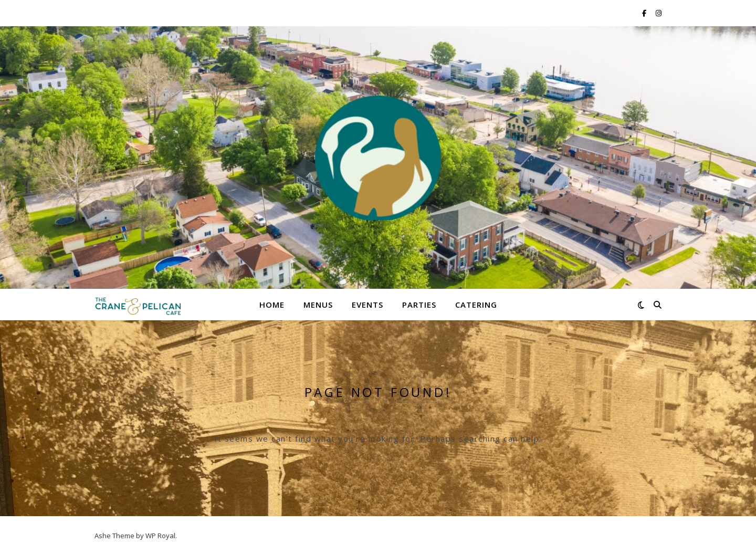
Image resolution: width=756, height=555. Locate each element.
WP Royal (160, 536)
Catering (476, 305)
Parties (419, 305)
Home (272, 305)
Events (367, 305)
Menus (318, 305)
